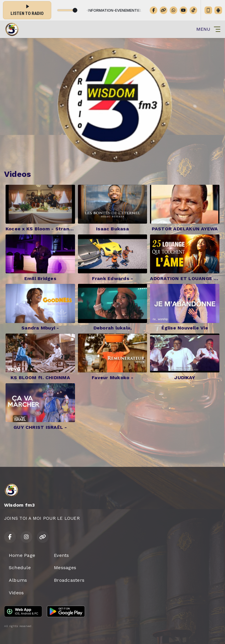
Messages (65, 568)
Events (61, 555)
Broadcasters (69, 580)
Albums (18, 580)
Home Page (22, 555)
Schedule (20, 568)
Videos (16, 593)
